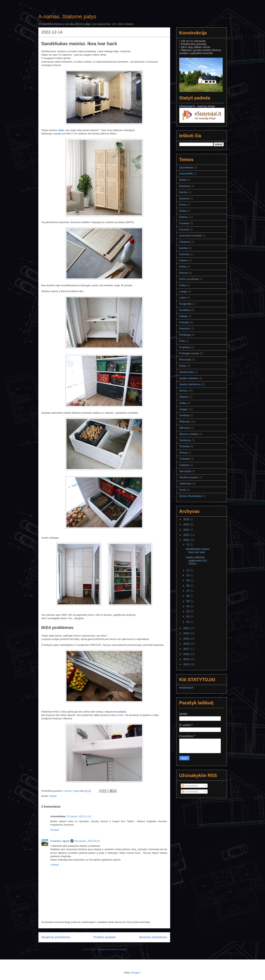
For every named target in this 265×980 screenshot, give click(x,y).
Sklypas (184, 397)
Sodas (183, 403)
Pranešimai (190, 786)
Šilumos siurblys (189, 434)
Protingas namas (189, 353)
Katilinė (184, 261)
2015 (187, 659)
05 (188, 601)
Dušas (183, 211)
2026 (187, 519)
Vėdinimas (185, 484)
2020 (187, 633)
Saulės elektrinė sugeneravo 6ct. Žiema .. (197, 561)
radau (61, 130)
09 (188, 580)
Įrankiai (183, 248)
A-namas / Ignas (60, 841)
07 (188, 591)
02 (188, 616)
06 (188, 596)
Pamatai (184, 322)
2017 (187, 649)
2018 (187, 644)
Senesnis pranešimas (153, 937)
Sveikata (184, 415)
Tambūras (185, 440)
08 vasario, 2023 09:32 (87, 841)
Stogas (183, 409)
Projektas (185, 347)
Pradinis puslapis (105, 937)
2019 (187, 639)
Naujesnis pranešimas (56, 937)
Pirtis (182, 341)
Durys (183, 205)
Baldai (53, 796)
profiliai (120, 715)
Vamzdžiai (185, 471)
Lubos (183, 298)
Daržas (183, 192)
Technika (184, 446)
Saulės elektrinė (189, 378)
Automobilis (186, 174)
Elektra (183, 217)
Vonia (183, 490)
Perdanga (185, 335)
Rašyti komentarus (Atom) (112, 949)
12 (188, 544)
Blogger (136, 973)
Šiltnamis (185, 428)
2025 (187, 524)
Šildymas (185, 422)
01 (188, 622)
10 (188, 575)
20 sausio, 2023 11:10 (79, 816)
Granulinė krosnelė (190, 236)
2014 (187, 664)
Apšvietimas (186, 167)
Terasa (183, 453)
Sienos (183, 391)
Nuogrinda (185, 304)
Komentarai (190, 792)
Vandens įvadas (189, 477)
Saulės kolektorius (190, 384)
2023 (187, 535)
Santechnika (187, 372)
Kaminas (184, 254)
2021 (187, 628)
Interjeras (185, 242)
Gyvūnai (184, 229)
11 (188, 570)
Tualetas (184, 465)
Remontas (185, 360)
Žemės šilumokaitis (190, 496)
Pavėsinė (185, 329)
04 (188, 606)
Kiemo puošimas (189, 279)
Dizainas (184, 198)
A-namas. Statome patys (67, 17)
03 (188, 611)
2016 (187, 654)
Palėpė (183, 316)
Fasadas (184, 223)
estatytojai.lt (186, 688)
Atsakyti (55, 830)
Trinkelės (185, 459)
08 (188, 586)
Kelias (183, 267)
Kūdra (183, 285)
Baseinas (185, 186)
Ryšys (183, 366)
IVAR (75, 134)
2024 (187, 530)
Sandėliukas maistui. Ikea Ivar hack (198, 551)
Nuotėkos (185, 310)
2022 (187, 540)
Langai (183, 292)
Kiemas (184, 273)
